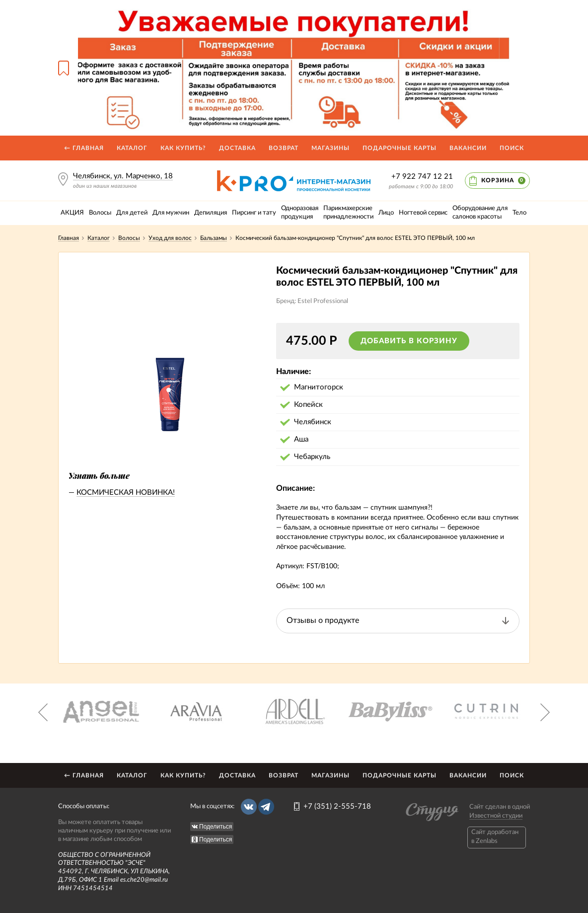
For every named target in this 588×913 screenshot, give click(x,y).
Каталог (132, 148)
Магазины (331, 148)
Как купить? (183, 148)
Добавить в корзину (409, 341)
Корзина (503, 181)
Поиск (512, 148)
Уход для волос (170, 238)
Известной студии (496, 816)
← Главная (84, 148)
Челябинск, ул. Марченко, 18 (123, 176)
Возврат (284, 148)
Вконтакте (249, 807)
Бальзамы (214, 238)
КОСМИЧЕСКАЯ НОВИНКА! (126, 493)
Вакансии (468, 148)
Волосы (129, 238)
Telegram (266, 807)
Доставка (237, 148)
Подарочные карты (400, 148)
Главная (69, 238)
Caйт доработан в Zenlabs (495, 837)
